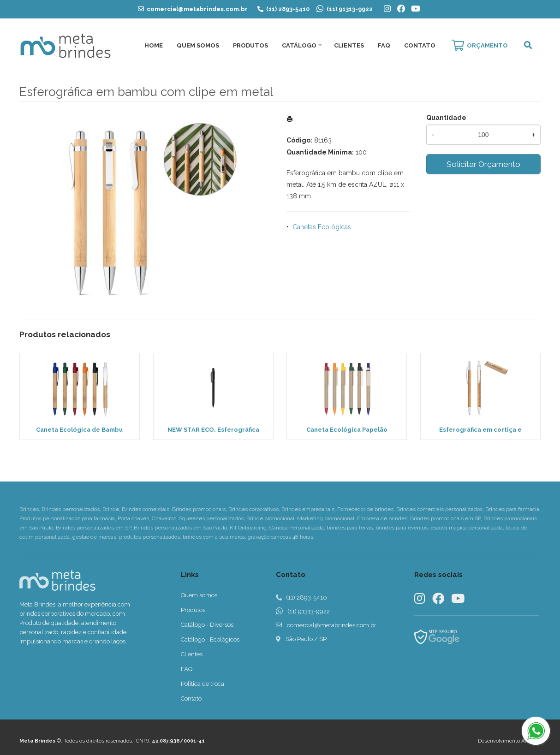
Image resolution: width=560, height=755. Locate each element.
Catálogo (299, 45)
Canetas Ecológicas (322, 227)
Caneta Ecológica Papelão (347, 430)
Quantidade (446, 118)
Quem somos (199, 595)
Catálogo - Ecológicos (210, 639)
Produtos (250, 45)
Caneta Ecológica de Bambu (79, 430)
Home (154, 45)
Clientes (349, 45)
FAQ (384, 45)
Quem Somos (198, 45)
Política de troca (203, 684)
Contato (420, 45)
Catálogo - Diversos (207, 625)
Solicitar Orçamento (483, 164)
